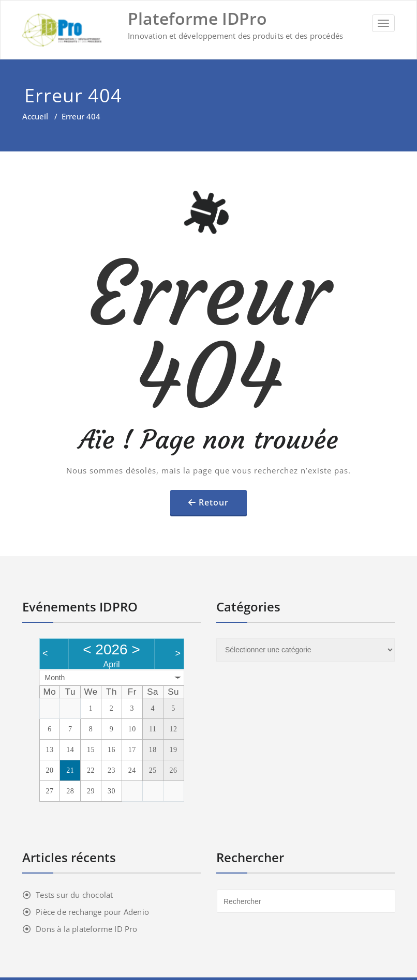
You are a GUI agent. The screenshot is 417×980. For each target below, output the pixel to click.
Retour (214, 502)
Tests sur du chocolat (74, 895)
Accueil (35, 116)
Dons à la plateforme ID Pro (86, 929)
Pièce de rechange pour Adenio (92, 912)
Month (55, 678)
